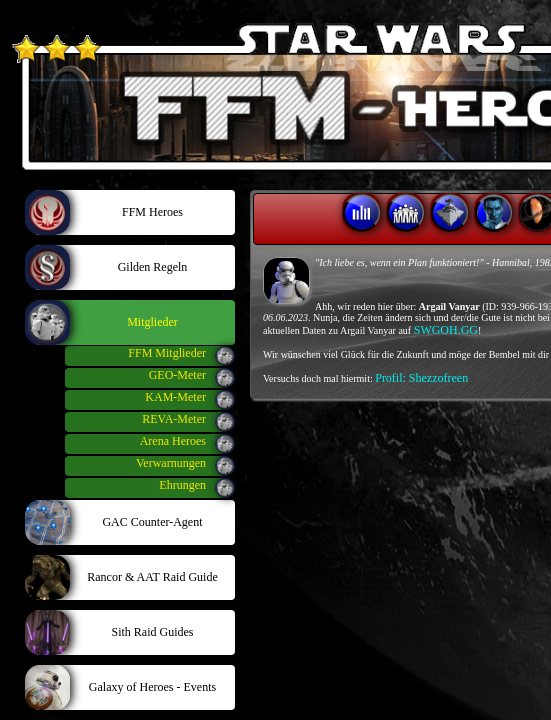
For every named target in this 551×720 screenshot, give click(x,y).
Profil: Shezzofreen (421, 378)
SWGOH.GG (446, 330)
